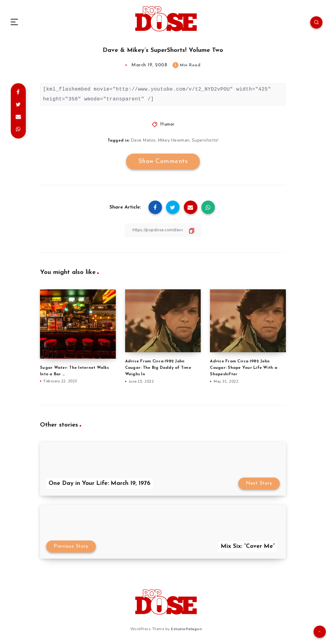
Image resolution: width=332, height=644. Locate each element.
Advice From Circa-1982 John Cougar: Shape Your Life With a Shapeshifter (244, 368)
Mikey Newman (174, 140)
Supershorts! (206, 140)
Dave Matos (143, 140)
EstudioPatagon (186, 628)
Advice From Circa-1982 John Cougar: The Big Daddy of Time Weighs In (158, 368)
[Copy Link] (163, 230)
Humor (167, 125)
